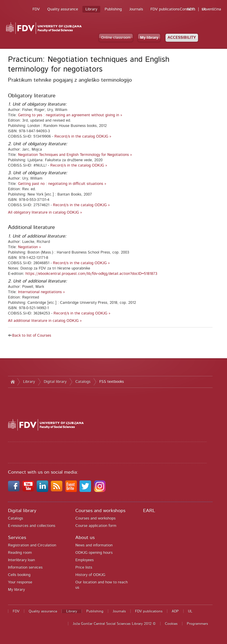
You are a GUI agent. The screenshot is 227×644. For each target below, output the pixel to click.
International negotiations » (42, 292)
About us (85, 538)
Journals (136, 9)
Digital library (55, 382)
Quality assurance (63, 9)
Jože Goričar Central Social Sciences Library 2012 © (114, 624)
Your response (20, 582)
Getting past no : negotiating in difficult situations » (62, 184)
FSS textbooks (112, 382)
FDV (36, 9)
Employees (85, 560)
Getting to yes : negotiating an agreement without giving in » (70, 115)
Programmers (197, 624)
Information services (25, 568)
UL (204, 9)
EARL (149, 511)
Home (13, 382)
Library (91, 9)
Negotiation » (30, 247)
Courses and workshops (100, 511)
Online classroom (116, 38)
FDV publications (165, 9)
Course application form (96, 526)
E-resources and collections (32, 526)
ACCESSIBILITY (182, 38)
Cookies (171, 624)
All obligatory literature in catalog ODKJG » (45, 213)
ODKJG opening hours (94, 553)
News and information (94, 545)
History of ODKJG (90, 575)
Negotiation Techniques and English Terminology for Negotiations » (75, 155)
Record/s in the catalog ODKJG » (83, 137)
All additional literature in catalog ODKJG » (45, 321)
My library (149, 38)
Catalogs (83, 382)
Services (17, 538)
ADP (191, 9)
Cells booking (19, 575)
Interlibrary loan (21, 560)
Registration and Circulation (32, 545)
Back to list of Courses (32, 336)
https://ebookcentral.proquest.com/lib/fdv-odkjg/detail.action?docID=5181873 (91, 274)
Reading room (20, 553)
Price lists (84, 568)
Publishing (113, 9)
